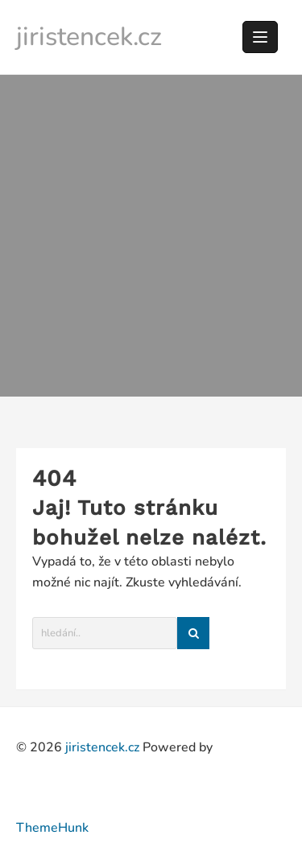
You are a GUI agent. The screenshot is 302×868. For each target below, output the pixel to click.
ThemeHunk (52, 828)
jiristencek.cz (89, 37)
